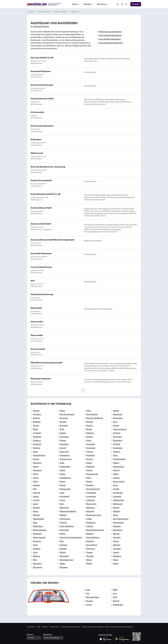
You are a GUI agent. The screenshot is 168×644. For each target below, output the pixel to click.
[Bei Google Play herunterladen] (122, 639)
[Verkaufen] (89, 4)
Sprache (30, 635)
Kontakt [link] (45, 627)
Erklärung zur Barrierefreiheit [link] (93, 627)
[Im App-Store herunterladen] (106, 639)
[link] (122, 4)
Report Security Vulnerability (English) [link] (119, 627)
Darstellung (47, 635)
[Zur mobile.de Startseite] (46, 4)
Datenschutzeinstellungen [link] (70, 627)
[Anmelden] (136, 4)
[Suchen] (76, 4)
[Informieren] (103, 4)
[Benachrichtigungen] (118, 4)
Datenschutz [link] (54, 627)
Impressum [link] (31, 627)
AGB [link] (38, 627)
